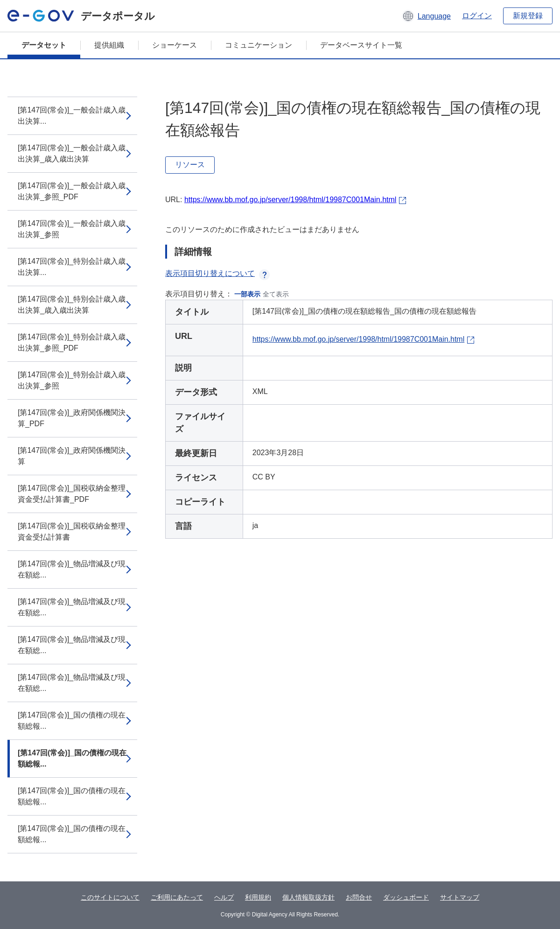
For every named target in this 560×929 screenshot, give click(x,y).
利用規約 (258, 897)
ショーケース (175, 45)
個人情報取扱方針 (308, 897)
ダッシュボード (406, 897)
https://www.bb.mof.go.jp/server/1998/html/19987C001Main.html (290, 200)
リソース (190, 165)
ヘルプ (224, 897)
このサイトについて (110, 897)
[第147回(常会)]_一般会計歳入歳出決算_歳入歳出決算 (72, 153)
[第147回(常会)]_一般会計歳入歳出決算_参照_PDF (72, 191)
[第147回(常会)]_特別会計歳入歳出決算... (72, 267)
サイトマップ (460, 897)
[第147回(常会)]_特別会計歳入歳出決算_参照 (72, 380)
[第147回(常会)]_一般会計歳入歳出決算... (72, 116)
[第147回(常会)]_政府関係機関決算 (72, 456)
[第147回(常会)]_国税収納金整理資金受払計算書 (72, 531)
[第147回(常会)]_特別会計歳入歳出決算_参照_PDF (72, 342)
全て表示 (276, 294)
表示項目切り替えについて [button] (217, 273)
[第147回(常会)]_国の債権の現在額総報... (72, 721)
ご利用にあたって (177, 897)
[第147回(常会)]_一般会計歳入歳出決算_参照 (72, 229)
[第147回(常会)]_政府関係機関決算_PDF (72, 418)
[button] (426, 16)
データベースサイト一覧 (361, 45)
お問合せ (359, 897)
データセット (44, 45)
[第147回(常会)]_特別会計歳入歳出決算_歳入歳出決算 (72, 305)
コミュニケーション (259, 45)
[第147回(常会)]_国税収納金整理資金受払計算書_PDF (72, 494)
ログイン (477, 16)
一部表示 (247, 294)
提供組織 (109, 45)
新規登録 (528, 16)
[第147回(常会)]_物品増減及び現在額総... (72, 569)
